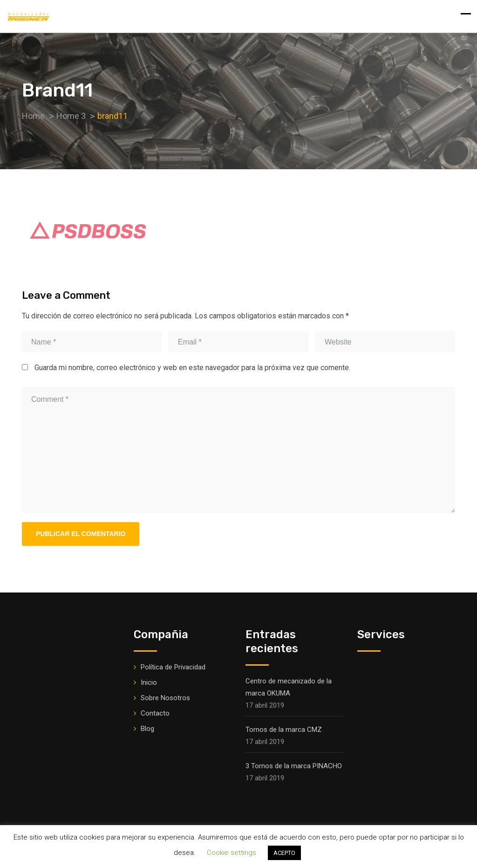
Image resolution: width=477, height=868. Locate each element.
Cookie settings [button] (232, 853)
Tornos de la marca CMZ (284, 730)
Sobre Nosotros (165, 698)
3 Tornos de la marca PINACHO (294, 766)
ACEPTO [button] (284, 853)
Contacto (155, 713)
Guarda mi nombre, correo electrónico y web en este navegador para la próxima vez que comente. (192, 368)
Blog (147, 729)
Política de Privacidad (173, 667)
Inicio (149, 682)
